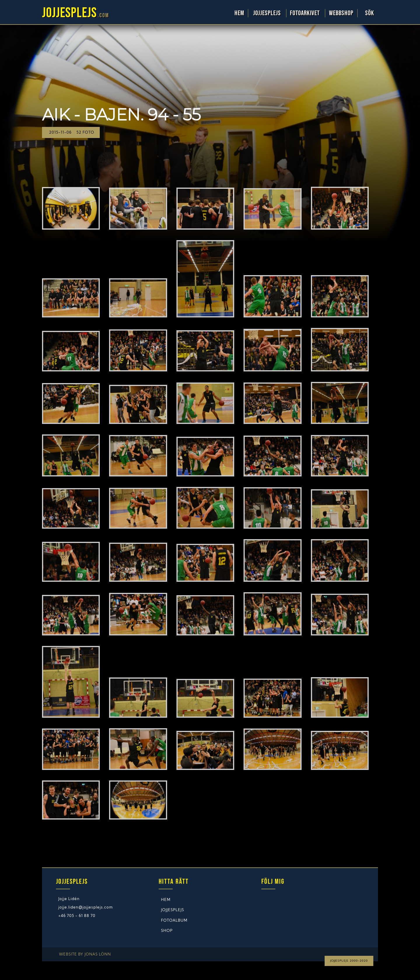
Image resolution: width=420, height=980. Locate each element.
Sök (370, 13)
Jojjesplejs (268, 13)
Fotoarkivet (306, 13)
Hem (239, 13)
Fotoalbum (174, 921)
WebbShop (341, 13)
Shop (167, 931)
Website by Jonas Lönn (85, 954)
